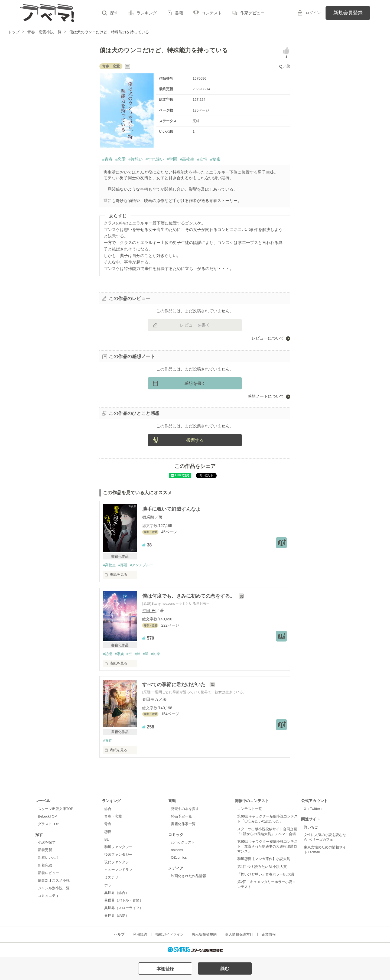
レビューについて (268, 338)
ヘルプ (119, 934)
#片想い (136, 159)
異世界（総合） (117, 893)
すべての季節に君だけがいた (175, 685)
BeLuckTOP (47, 816)
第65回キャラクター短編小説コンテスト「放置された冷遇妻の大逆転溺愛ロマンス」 (267, 846)
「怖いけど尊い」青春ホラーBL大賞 (266, 874)
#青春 (107, 159)
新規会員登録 (348, 13)
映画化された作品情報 (188, 876)
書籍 (179, 13)
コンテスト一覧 (250, 809)
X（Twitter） (314, 809)
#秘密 (215, 159)
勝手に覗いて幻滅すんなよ (171, 509)
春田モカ (150, 699)
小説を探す (47, 842)
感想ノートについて (266, 396)
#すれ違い (155, 159)
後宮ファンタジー (118, 854)
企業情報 (269, 934)
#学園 (172, 159)
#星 (145, 654)
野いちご (311, 827)
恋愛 (108, 832)
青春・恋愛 (113, 816)
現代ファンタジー (118, 862)
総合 (108, 809)
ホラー (110, 885)
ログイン (313, 13)
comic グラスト (183, 842)
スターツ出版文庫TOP (56, 809)
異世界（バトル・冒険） (124, 900)
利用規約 (140, 934)
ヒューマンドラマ (118, 870)
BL (106, 839)
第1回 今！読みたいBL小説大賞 (262, 867)
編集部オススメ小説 (54, 880)
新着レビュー (48, 873)
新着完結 (45, 865)
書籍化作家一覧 (183, 824)
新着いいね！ (48, 857)
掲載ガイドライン (170, 934)
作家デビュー (252, 13)
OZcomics (179, 857)
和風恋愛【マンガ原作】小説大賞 (264, 859)
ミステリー (113, 877)
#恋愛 (121, 159)
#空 (129, 654)
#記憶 (107, 654)
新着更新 (45, 850)
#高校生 (187, 159)
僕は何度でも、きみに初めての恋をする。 (189, 596)
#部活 (123, 565)
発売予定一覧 (181, 816)
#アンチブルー (142, 565)
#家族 (119, 654)
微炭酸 (148, 517)
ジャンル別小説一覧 (54, 888)
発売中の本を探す (185, 809)
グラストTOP (48, 824)
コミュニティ (48, 896)
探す (114, 13)
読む (225, 968)
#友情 (202, 159)
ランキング (147, 13)
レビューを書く (195, 325)
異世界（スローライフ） (124, 908)
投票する (195, 440)
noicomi (177, 850)
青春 (108, 824)
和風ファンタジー (118, 847)
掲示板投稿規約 (204, 934)
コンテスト (212, 13)
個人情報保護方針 (239, 934)
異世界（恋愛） (117, 915)
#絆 (137, 654)
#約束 (156, 654)
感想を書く (195, 383)
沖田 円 (149, 611)
